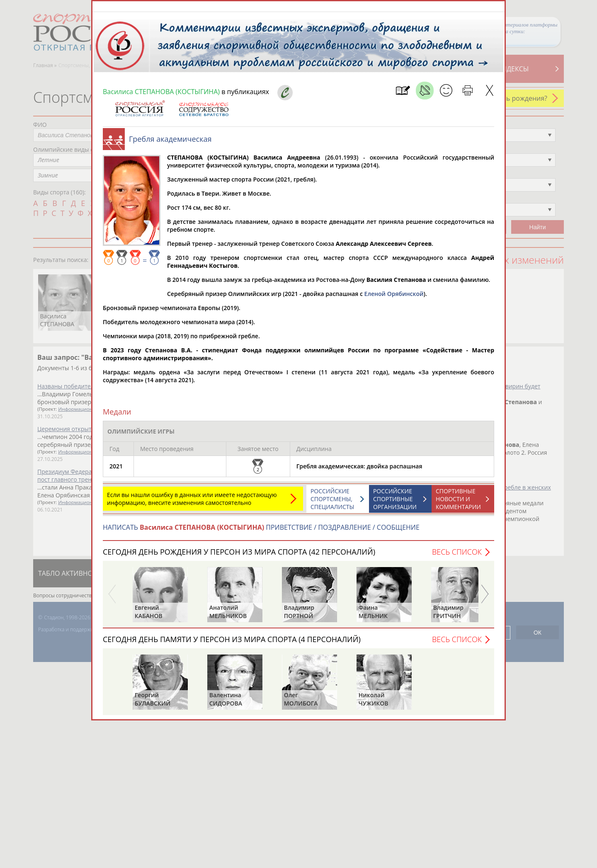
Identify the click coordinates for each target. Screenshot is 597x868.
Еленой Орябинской (394, 298)
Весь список (457, 556)
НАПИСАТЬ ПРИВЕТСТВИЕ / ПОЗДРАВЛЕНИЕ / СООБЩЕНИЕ (261, 531)
